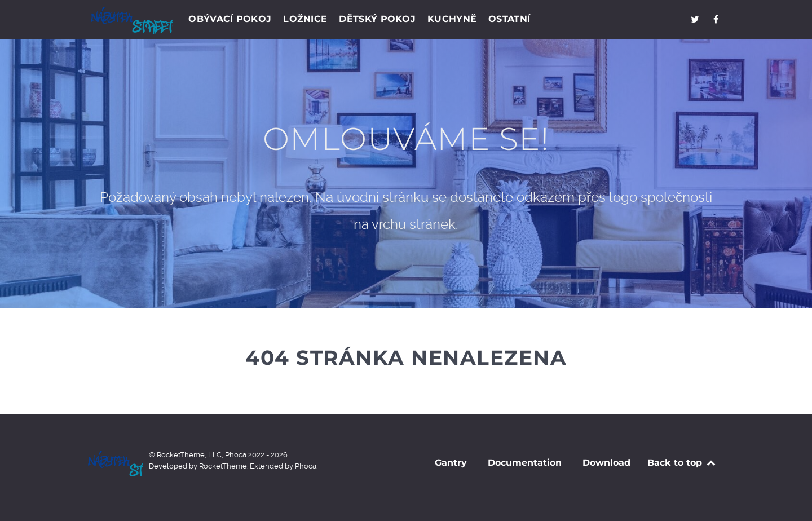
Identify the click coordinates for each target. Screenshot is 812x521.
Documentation (525, 463)
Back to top (682, 463)
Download (606, 463)
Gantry (451, 463)
